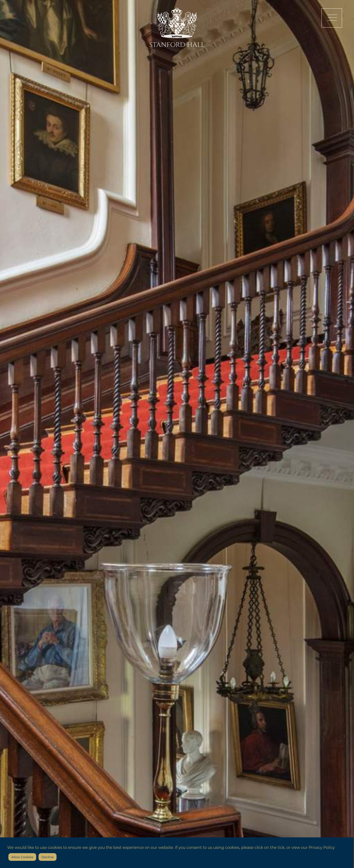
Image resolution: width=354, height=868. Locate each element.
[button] (332, 18)
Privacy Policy (322, 848)
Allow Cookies (22, 857)
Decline (48, 857)
